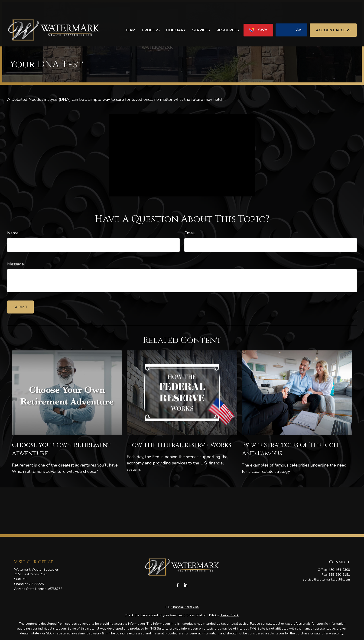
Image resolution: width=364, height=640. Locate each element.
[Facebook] (177, 585)
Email (190, 233)
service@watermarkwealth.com (326, 580)
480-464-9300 (339, 570)
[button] (130, 16)
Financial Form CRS (185, 607)
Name (13, 233)
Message (16, 264)
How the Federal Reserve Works (179, 445)
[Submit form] (20, 307)
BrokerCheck (229, 615)
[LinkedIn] (186, 585)
